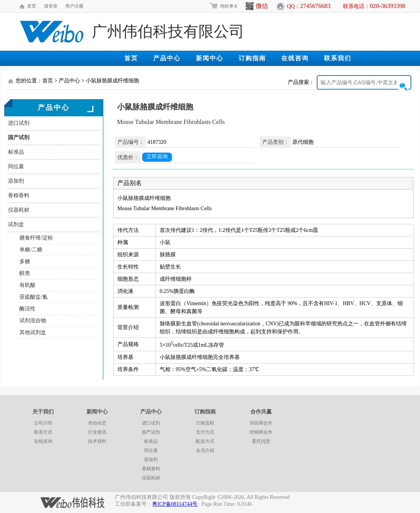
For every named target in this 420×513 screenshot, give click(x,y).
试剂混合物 (33, 321)
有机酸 (27, 285)
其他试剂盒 (33, 332)
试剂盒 (16, 224)
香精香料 (19, 195)
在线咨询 (295, 58)
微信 (257, 6)
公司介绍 (43, 423)
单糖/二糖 (31, 250)
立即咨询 (157, 157)
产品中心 (167, 58)
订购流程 (205, 423)
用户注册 (74, 6)
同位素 (16, 166)
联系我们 (338, 58)
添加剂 (16, 181)
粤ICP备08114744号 (175, 504)
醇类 (25, 273)
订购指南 (252, 58)
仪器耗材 (19, 210)
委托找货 (261, 441)
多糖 (25, 261)
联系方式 (43, 432)
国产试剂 (19, 137)
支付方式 (205, 432)
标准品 (16, 152)
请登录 (51, 6)
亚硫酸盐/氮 (34, 297)
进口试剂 (19, 123)
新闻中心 (210, 58)
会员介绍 (205, 450)
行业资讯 (97, 432)
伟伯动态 (97, 423)
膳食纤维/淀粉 (36, 238)
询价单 (223, 6)
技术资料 (97, 441)
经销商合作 (261, 432)
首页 (32, 6)
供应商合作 (261, 423)
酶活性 (27, 309)
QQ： (309, 6)
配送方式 (205, 441)
